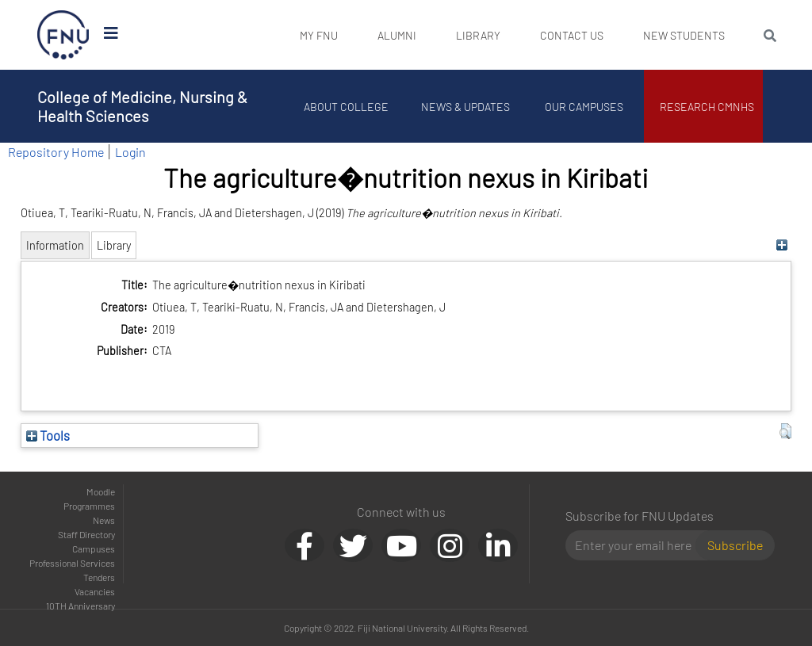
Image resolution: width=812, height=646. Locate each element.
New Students (684, 35)
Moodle (101, 491)
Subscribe (735, 545)
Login (130, 152)
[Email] (637, 545)
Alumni (397, 35)
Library (478, 35)
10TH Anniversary (80, 606)
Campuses (94, 549)
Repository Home (56, 152)
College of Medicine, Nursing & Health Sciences (142, 106)
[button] (785, 431)
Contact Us (572, 35)
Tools (48, 435)
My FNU (319, 35)
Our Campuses (585, 107)
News (104, 520)
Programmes (89, 506)
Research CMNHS (708, 107)
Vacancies (95, 591)
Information (55, 245)
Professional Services (72, 563)
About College (347, 107)
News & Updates (465, 107)
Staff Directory (86, 534)
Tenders (99, 577)
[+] (781, 245)
